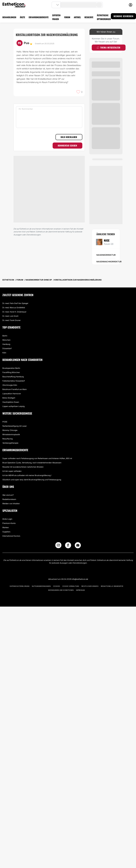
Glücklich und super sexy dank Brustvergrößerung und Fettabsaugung (32, 480)
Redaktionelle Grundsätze (112, 586)
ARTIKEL (77, 17)
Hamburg (6, 344)
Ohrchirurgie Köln (10, 385)
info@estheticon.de (80, 579)
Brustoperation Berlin (11, 368)
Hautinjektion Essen (11, 402)
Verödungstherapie (10, 443)
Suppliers (6, 532)
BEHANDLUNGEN (9, 17)
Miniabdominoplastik (11, 434)
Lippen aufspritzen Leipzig (13, 406)
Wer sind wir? (8, 495)
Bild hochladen (69, 137)
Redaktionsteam (9, 499)
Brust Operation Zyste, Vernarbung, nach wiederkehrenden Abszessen (32, 463)
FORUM (67, 17)
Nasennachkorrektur (109, 262)
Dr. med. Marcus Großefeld (14, 308)
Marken (6, 527)
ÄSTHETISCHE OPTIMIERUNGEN (104, 17)
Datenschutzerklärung (20, 586)
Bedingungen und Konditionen (61, 590)
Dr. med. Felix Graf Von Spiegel (15, 303)
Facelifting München (11, 372)
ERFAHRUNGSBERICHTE (39, 17)
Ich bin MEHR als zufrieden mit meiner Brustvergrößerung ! (27, 475)
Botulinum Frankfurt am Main (15, 389)
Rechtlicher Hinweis (90, 586)
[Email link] (78, 545)
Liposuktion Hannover (12, 394)
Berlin (5, 336)
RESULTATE (89, 17)
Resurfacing (8, 439)
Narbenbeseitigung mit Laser (15, 426)
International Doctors (11, 536)
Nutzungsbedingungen (41, 586)
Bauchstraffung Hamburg (13, 377)
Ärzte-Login (7, 519)
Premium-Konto (9, 523)
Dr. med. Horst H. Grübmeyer (14, 312)
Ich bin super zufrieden (12, 471)
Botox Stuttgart (9, 398)
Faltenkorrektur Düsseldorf (14, 381)
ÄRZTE (22, 17)
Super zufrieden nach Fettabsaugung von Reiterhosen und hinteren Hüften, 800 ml (37, 458)
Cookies (56, 586)
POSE (5, 422)
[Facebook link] (68, 546)
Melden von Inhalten (11, 504)
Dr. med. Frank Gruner (12, 320)
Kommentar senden (67, 145)
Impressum (80, 590)
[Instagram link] (58, 546)
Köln (4, 353)
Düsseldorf (7, 348)
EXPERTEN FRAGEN (56, 17)
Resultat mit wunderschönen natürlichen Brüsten (23, 467)
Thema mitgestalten (109, 47)
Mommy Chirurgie (10, 430)
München (6, 340)
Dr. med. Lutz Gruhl (10, 316)
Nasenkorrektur (106, 255)
